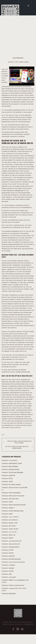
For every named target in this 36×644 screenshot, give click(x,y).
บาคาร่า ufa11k (14, 517)
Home (3, 45)
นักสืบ (10, 574)
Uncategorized (12, 45)
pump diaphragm (15, 493)
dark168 (12, 556)
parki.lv (12, 508)
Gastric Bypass (14, 469)
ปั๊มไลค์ (11, 479)
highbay (11, 568)
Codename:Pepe (14, 547)
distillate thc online (16, 496)
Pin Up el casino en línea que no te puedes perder (17, 447)
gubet (11, 514)
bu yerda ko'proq (15, 485)
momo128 (12, 476)
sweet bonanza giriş (16, 511)
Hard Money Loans (15, 463)
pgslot (11, 538)
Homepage (12, 594)
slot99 (11, 553)
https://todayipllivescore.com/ (13, 191)
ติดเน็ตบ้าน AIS (13, 523)
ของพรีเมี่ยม (12, 565)
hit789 (11, 550)
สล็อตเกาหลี (12, 535)
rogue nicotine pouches (17, 505)
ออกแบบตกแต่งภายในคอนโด (17, 562)
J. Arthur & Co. (29, 624)
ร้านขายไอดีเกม (13, 460)
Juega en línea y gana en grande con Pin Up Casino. (19, 442)
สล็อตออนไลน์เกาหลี (14, 544)
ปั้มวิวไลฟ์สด (12, 526)
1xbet (11, 482)
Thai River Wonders (16, 472)
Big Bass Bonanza (15, 559)
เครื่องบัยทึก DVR (13, 499)
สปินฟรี (11, 502)
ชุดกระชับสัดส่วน (13, 520)
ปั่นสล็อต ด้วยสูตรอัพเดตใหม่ (16, 585)
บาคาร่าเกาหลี (13, 532)
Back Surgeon (13, 466)
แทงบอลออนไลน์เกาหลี (15, 541)
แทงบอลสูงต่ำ (12, 577)
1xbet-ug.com (13, 529)
